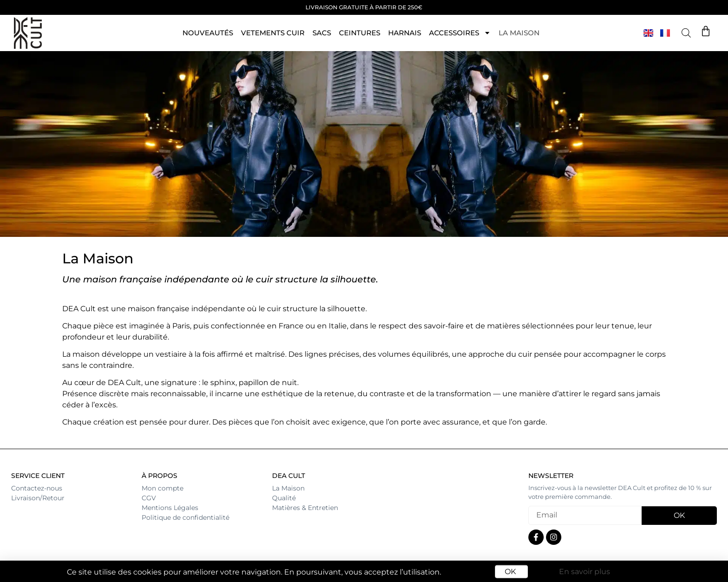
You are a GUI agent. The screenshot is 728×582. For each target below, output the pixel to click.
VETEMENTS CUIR (273, 33)
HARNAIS (405, 33)
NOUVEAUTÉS (208, 33)
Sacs (322, 33)
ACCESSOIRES (460, 33)
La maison (519, 33)
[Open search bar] (686, 33)
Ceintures (360, 33)
